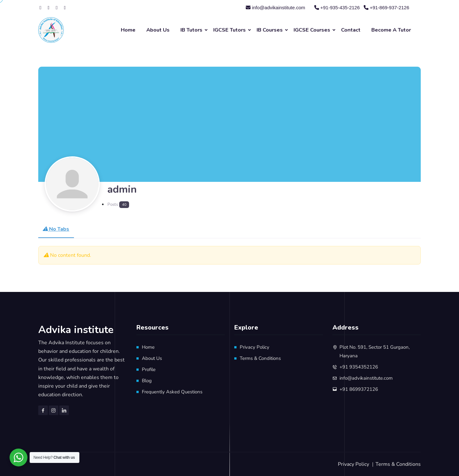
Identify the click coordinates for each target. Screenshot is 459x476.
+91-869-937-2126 (386, 7)
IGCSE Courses (312, 30)
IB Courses (270, 30)
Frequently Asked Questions (172, 392)
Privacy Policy (255, 347)
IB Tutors (191, 30)
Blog (147, 381)
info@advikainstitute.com (275, 7)
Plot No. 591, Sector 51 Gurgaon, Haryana (375, 351)
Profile (149, 369)
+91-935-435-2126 (337, 7)
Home (128, 30)
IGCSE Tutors (229, 30)
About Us (158, 30)
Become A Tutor (391, 30)
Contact (351, 30)
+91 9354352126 (359, 367)
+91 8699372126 (359, 389)
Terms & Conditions (260, 358)
